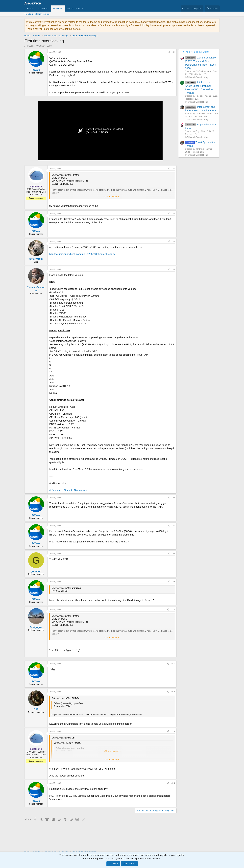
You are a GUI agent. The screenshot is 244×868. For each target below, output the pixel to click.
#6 (174, 498)
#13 (173, 731)
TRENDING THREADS (195, 52)
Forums (58, 9)
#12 (173, 692)
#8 (174, 554)
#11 (173, 664)
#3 (174, 214)
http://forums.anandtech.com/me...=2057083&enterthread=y (82, 254)
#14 (173, 783)
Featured (43, 9)
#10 (173, 609)
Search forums (42, 14)
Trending (29, 14)
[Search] (212, 9)
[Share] (169, 52)
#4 (174, 241)
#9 (174, 582)
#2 (174, 168)
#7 (174, 526)
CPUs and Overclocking (196, 77)
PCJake (31, 46)
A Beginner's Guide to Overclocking (69, 490)
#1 (174, 52)
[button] (83, 9)
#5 (174, 269)
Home (30, 9)
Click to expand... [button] (112, 197)
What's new (74, 9)
